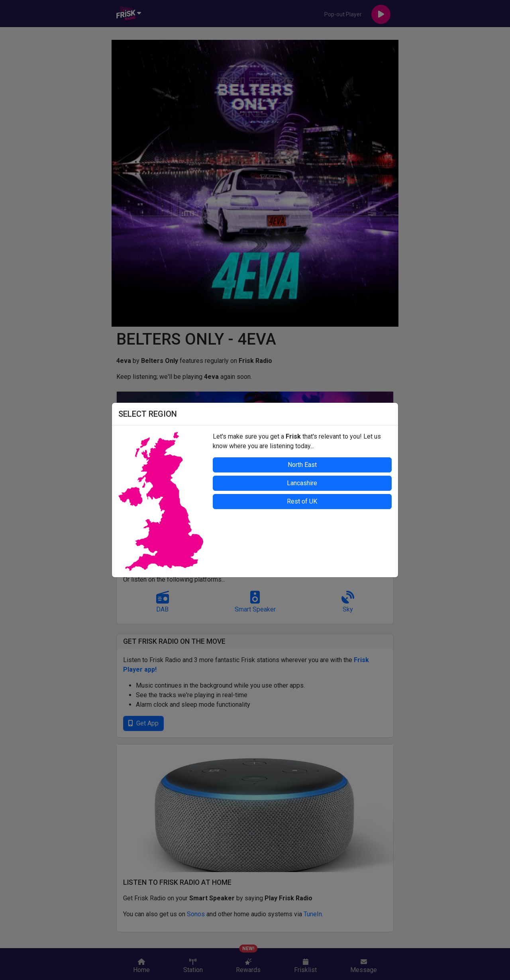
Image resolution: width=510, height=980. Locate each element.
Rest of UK (302, 501)
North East (302, 465)
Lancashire (302, 483)
